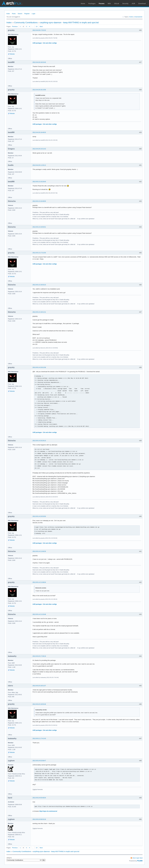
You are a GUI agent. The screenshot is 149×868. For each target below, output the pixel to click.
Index (8, 14)
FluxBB (140, 861)
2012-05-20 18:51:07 (39, 686)
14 (37, 26)
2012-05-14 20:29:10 (39, 441)
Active (131, 17)
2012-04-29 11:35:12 (39, 165)
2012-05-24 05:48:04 (39, 798)
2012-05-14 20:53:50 (39, 516)
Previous (15, 26)
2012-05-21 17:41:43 (39, 738)
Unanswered (138, 17)
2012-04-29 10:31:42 (39, 149)
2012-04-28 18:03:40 (39, 62)
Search (20, 14)
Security (125, 4)
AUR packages (37, 43)
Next (41, 26)
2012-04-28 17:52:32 (39, 30)
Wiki (109, 4)
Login (34, 14)
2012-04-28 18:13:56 (39, 90)
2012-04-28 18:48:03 (39, 132)
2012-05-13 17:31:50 (39, 253)
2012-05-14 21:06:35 (39, 551)
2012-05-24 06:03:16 (39, 819)
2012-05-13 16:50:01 (39, 227)
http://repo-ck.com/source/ (48, 811)
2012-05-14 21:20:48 (39, 614)
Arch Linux (12, 3)
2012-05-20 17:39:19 (39, 656)
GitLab (117, 4)
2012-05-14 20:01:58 (39, 367)
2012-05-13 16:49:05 (39, 201)
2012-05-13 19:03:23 (39, 285)
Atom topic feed (138, 858)
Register (27, 14)
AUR (133, 4)
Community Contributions (26, 23)
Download (142, 4)
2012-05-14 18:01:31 (39, 312)
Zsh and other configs (50, 43)
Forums (102, 4)
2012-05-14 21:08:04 (39, 582)
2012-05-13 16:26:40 (39, 182)
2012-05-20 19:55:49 (39, 704)
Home (83, 4)
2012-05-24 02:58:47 (39, 761)
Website (12, 54)
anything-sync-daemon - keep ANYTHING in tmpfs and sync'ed (69, 23)
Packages (92, 4)
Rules (14, 14)
